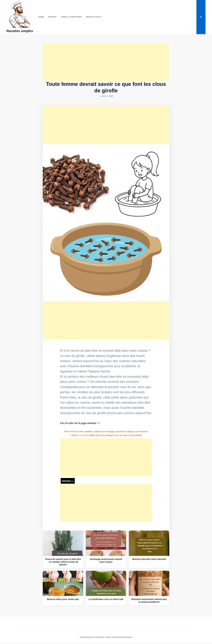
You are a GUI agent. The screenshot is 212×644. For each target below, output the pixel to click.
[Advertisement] (106, 62)
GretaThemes (127, 637)
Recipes (52, 17)
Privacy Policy (94, 17)
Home (41, 17)
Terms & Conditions (71, 17)
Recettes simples (20, 31)
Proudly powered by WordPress (92, 637)
